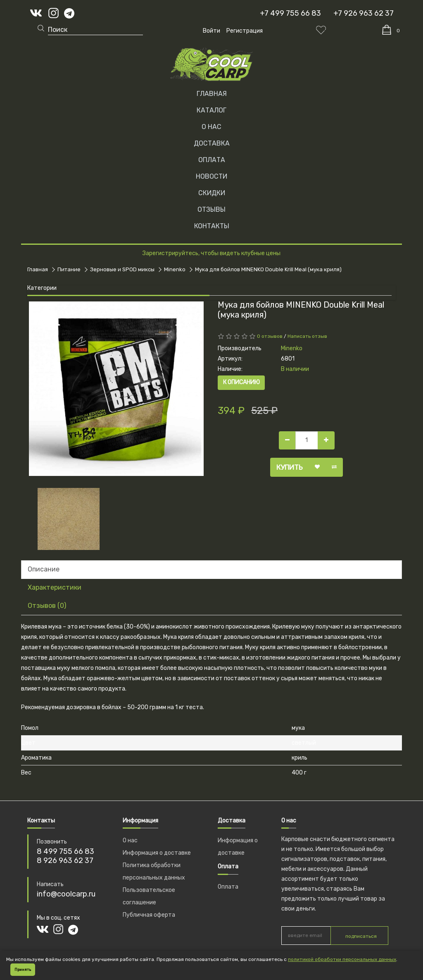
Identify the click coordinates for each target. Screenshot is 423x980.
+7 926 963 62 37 (364, 13)
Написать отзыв (307, 336)
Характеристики (55, 587)
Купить (290, 467)
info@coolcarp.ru (66, 894)
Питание (69, 269)
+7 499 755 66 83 (290, 13)
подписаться (361, 936)
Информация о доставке (157, 853)
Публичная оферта (149, 915)
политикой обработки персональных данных (342, 959)
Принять (23, 970)
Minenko (175, 269)
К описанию (241, 382)
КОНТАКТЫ (212, 226)
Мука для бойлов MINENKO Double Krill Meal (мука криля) (268, 269)
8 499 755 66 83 (65, 851)
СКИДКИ (212, 193)
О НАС (211, 127)
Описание (44, 569)
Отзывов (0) (47, 606)
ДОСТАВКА (212, 143)
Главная (212, 94)
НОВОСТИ (211, 176)
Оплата (228, 887)
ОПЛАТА (212, 160)
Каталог (211, 110)
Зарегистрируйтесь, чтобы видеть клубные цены (211, 253)
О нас (130, 840)
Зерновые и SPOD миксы (122, 269)
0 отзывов (270, 336)
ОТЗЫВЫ (211, 209)
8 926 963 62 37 (65, 860)
